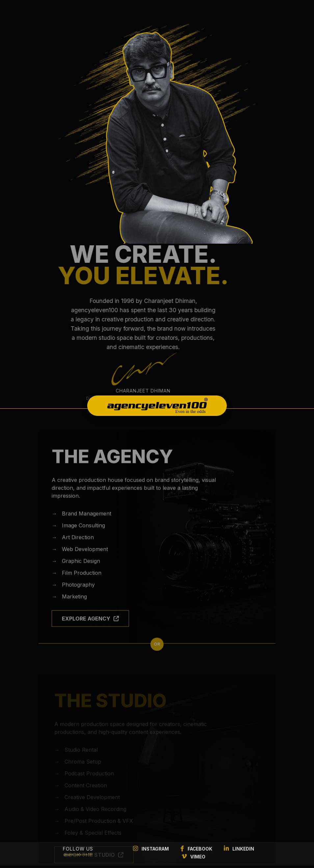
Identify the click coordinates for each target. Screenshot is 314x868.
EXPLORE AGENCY (90, 627)
